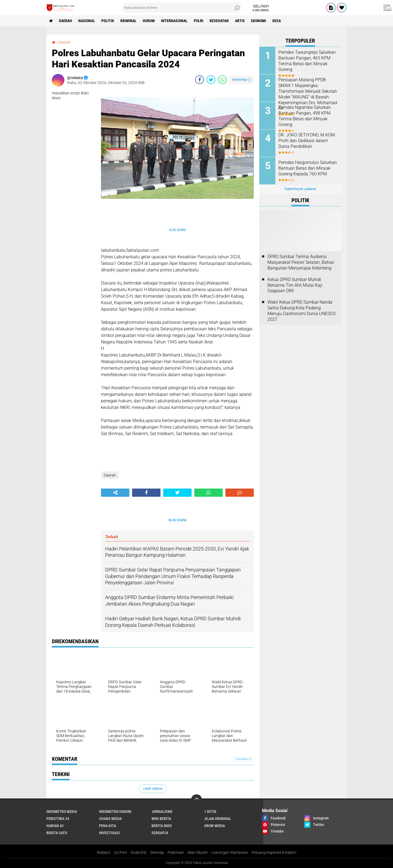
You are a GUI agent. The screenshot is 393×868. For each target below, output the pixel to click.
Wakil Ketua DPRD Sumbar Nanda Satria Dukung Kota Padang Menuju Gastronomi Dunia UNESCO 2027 (302, 311)
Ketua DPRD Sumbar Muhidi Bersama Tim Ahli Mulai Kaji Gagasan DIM (295, 285)
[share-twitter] (211, 80)
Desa (277, 21)
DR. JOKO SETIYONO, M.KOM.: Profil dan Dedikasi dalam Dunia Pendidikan (308, 141)
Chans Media (110, 819)
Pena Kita (108, 826)
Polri (199, 21)
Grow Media (215, 826)
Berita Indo (162, 826)
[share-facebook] (200, 80)
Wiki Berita (161, 819)
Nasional (87, 21)
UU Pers (120, 852)
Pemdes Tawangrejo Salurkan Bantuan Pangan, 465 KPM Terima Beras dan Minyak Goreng (307, 61)
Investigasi (109, 833)
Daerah (65, 21)
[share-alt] (115, 493)
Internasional (174, 21)
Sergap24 (160, 833)
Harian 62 (55, 826)
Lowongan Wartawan (230, 852)
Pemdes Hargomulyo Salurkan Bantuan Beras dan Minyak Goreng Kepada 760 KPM (308, 168)
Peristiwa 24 (58, 819)
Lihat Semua (153, 789)
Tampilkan (243, 759)
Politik (108, 21)
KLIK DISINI (178, 230)
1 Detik (210, 812)
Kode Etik (139, 852)
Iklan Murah (198, 852)
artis (240, 21)
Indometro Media (62, 812)
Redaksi (104, 852)
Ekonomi (259, 21)
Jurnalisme (162, 812)
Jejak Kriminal (218, 819)
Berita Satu (57, 833)
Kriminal (128, 21)
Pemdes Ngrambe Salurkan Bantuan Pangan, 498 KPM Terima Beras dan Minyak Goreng (305, 116)
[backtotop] (196, 800)
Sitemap (157, 852)
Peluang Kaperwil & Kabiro (274, 852)
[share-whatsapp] (222, 80)
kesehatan (219, 21)
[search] (181, 8)
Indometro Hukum (115, 812)
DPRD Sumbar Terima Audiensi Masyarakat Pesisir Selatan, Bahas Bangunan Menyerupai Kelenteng (301, 262)
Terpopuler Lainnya (300, 189)
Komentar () (242, 80)
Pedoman (176, 852)
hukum (149, 21)
